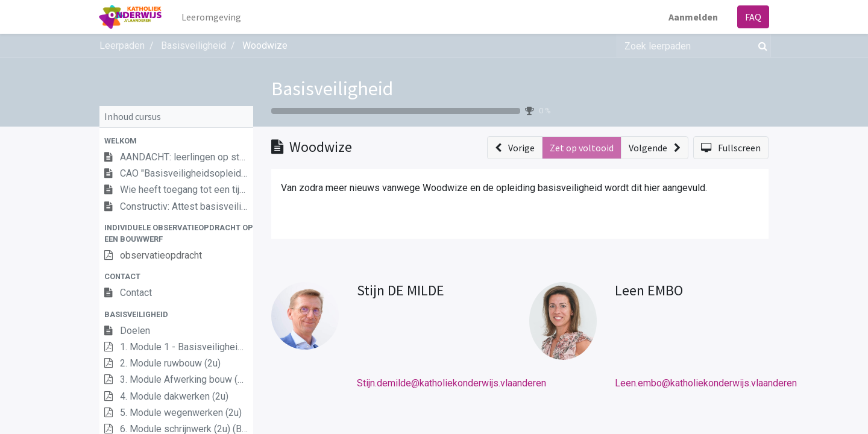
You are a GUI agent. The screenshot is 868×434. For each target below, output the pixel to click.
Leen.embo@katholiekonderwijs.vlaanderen (706, 383)
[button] (176, 141)
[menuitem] (212, 17)
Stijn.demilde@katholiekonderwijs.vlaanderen (451, 383)
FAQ (753, 17)
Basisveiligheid (332, 89)
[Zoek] (760, 46)
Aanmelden (693, 17)
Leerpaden (122, 46)
